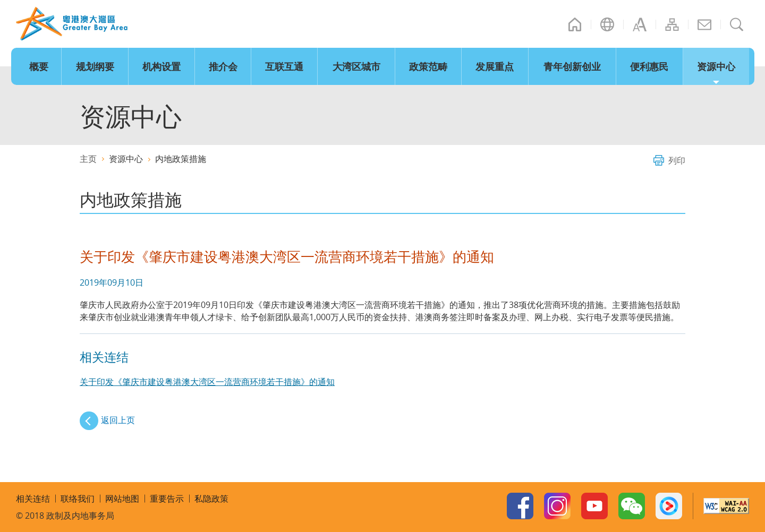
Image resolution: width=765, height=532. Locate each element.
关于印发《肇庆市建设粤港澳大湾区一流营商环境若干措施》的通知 (207, 382)
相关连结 (33, 499)
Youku (669, 506)
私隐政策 (211, 499)
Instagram (557, 506)
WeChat (632, 506)
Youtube (594, 506)
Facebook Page (520, 506)
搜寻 (737, 24)
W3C (726, 506)
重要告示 (167, 499)
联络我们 (704, 24)
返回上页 (118, 420)
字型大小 (640, 24)
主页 (575, 24)
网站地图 (672, 24)
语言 (607, 24)
